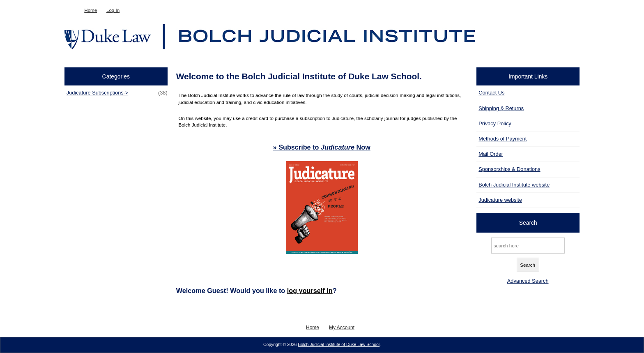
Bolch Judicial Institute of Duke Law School (339, 345)
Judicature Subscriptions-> (117, 93)
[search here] (528, 246)
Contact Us (491, 93)
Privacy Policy (495, 123)
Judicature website (500, 200)
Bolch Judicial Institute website (514, 185)
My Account (342, 328)
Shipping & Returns (501, 108)
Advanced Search (528, 281)
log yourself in (310, 291)
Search (528, 223)
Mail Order (491, 154)
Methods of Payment (503, 139)
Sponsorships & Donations (509, 169)
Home (91, 10)
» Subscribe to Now (322, 147)
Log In (113, 10)
